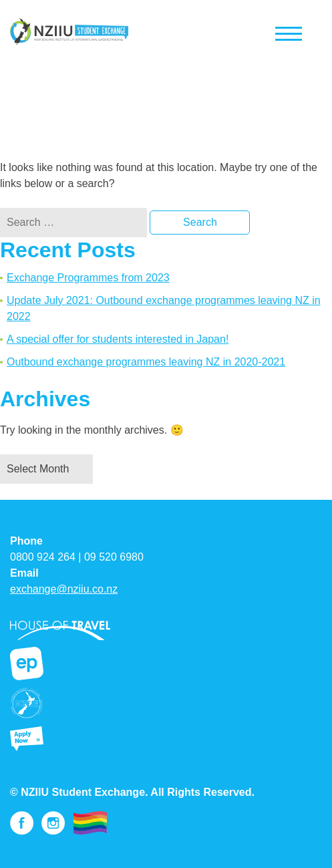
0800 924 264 (43, 557)
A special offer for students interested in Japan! (118, 339)
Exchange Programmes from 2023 (88, 278)
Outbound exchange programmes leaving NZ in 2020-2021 (146, 362)
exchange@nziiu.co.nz (64, 589)
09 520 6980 (114, 557)
